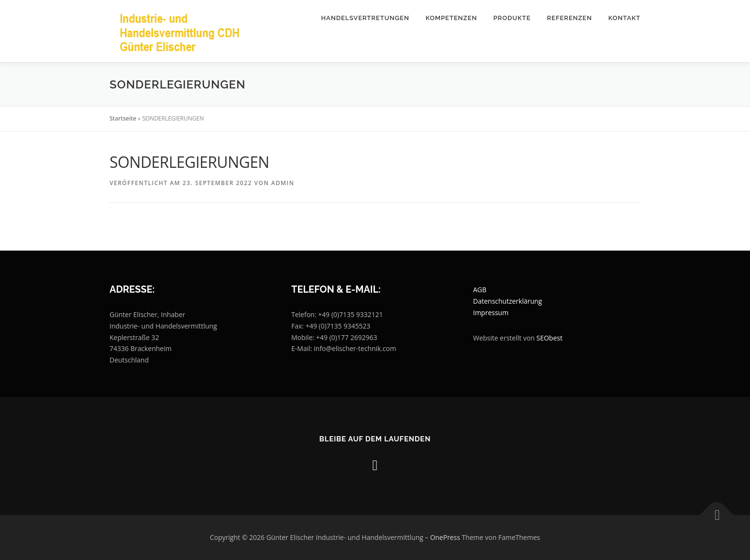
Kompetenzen (452, 18)
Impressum (491, 313)
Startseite (123, 118)
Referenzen (569, 18)
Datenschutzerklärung (507, 301)
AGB (480, 290)
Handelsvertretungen (365, 18)
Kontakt (624, 18)
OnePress (445, 537)
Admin (283, 183)
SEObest (550, 338)
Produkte (512, 18)
